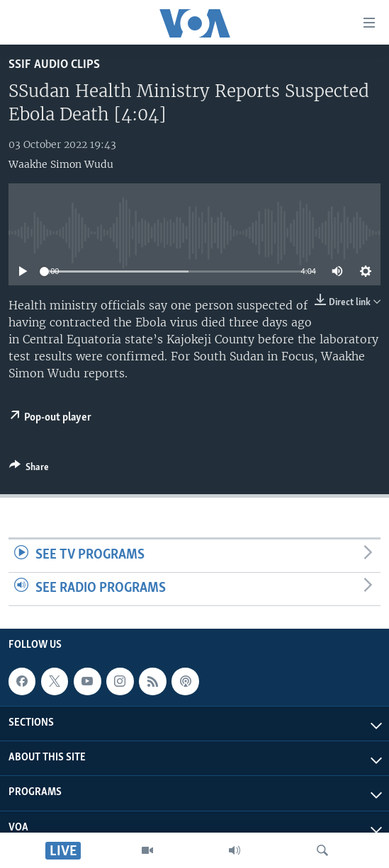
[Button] (29, 469)
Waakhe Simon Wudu (61, 164)
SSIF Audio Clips (54, 65)
